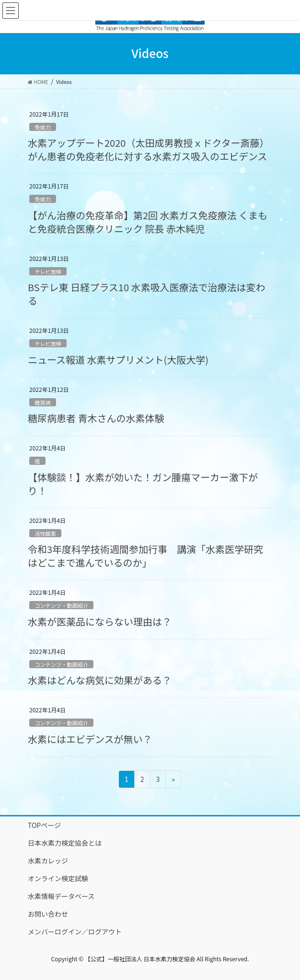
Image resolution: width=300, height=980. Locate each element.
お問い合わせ (48, 914)
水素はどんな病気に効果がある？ (100, 680)
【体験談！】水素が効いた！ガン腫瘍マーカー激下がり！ (143, 484)
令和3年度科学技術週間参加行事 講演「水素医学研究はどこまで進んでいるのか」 (145, 556)
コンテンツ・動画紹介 (61, 605)
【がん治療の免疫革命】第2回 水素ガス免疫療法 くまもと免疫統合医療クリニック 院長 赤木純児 (148, 222)
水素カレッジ (48, 861)
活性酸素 (45, 533)
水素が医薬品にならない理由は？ (100, 621)
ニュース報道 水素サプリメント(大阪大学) (118, 360)
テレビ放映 (48, 272)
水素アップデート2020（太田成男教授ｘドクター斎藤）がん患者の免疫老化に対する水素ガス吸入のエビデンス (149, 149)
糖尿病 (43, 402)
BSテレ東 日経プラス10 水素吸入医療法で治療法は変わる (146, 294)
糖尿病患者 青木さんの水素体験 (96, 418)
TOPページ (44, 825)
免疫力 (43, 127)
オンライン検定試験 (58, 878)
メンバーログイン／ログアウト (75, 932)
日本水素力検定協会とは (65, 843)
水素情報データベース (61, 896)
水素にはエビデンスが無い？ (90, 739)
